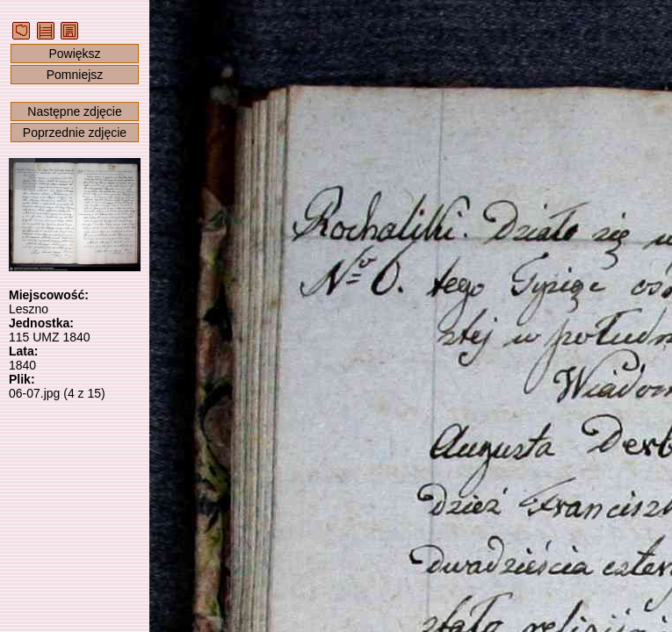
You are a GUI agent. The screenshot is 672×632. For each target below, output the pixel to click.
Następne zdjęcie (74, 111)
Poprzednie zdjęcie (75, 133)
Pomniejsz (75, 75)
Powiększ (74, 54)
